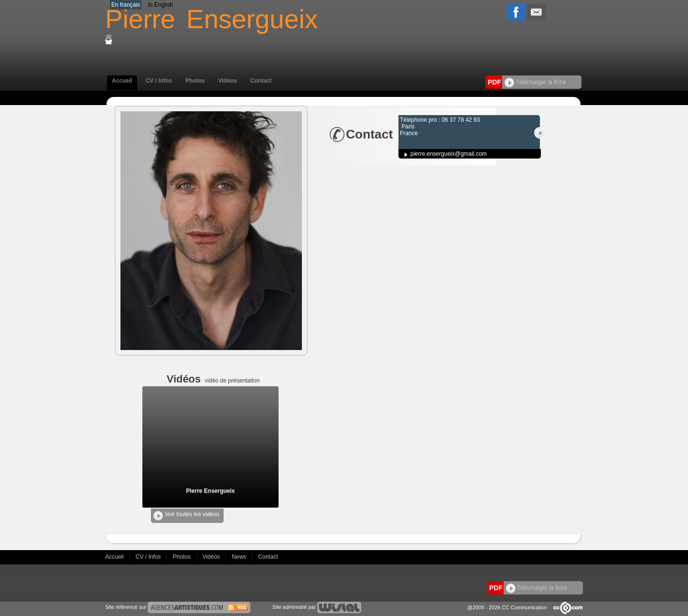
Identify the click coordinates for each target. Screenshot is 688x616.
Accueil (122, 81)
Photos (195, 81)
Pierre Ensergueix (210, 491)
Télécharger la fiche (535, 82)
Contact (261, 81)
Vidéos (228, 81)
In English (160, 5)
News (240, 557)
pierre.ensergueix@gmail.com (449, 154)
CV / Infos (159, 81)
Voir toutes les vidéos (186, 516)
